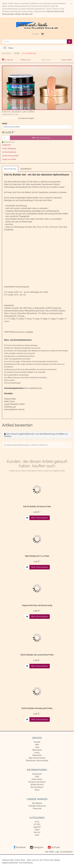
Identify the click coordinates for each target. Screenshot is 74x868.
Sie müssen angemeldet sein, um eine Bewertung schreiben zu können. (36, 435)
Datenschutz (37, 779)
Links (37, 747)
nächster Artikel (66, 60)
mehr (37, 835)
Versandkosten (66, 852)
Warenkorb (37, 750)
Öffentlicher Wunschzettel (37, 761)
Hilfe (37, 745)
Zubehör (37, 827)
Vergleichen (6, 145)
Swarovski (37, 809)
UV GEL (37, 824)
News (37, 790)
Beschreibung (10, 169)
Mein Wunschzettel (37, 758)
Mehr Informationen (40, 518)
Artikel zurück (26, 60)
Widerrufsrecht (37, 785)
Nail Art (37, 832)
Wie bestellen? (37, 787)
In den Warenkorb (41, 138)
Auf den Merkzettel (9, 152)
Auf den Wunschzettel (10, 156)
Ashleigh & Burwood (37, 806)
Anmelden (35, 34)
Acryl (37, 822)
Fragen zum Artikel (9, 159)
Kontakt (37, 742)
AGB (37, 777)
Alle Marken (37, 803)
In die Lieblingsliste (9, 149)
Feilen (37, 830)
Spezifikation (26, 169)
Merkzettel (37, 755)
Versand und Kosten (37, 782)
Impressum (37, 774)
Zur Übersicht (9, 60)
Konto (37, 753)
